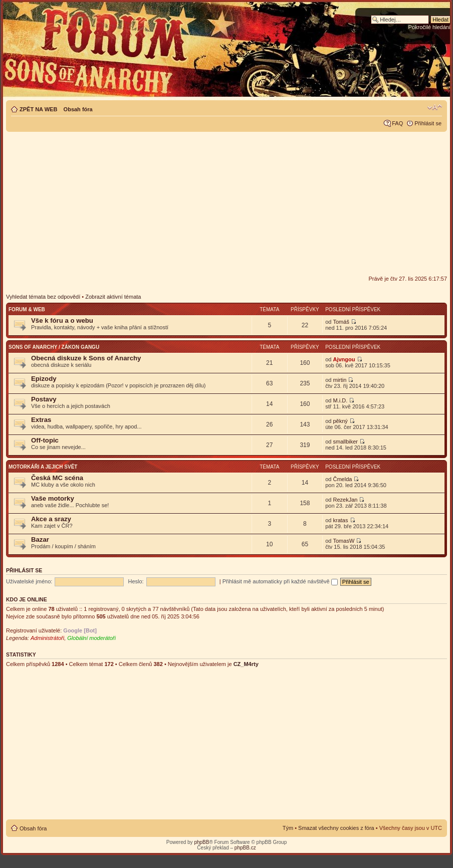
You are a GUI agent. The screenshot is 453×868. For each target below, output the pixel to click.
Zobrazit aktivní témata (113, 297)
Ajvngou (344, 359)
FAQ (397, 123)
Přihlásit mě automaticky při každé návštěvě (280, 581)
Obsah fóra (78, 109)
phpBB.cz (245, 848)
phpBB (201, 842)
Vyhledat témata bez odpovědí (43, 297)
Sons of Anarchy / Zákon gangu (54, 347)
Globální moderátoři (91, 638)
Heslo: (136, 581)
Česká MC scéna (57, 478)
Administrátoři (47, 638)
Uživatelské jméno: (29, 581)
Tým (288, 828)
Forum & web (27, 309)
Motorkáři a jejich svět (43, 467)
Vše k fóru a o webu (62, 320)
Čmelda (342, 479)
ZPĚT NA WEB (38, 109)
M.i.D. (340, 400)
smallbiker (345, 442)
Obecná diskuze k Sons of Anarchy (86, 358)
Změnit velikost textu (435, 107)
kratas (340, 520)
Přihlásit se (428, 123)
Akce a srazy (51, 519)
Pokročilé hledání (429, 27)
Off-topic (45, 440)
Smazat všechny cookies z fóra (336, 828)
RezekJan (345, 500)
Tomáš (341, 322)
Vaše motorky (53, 498)
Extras (41, 420)
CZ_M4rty (246, 664)
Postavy (44, 399)
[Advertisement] (226, 204)
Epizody (44, 379)
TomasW (344, 541)
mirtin (339, 380)
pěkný (340, 421)
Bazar (40, 539)
